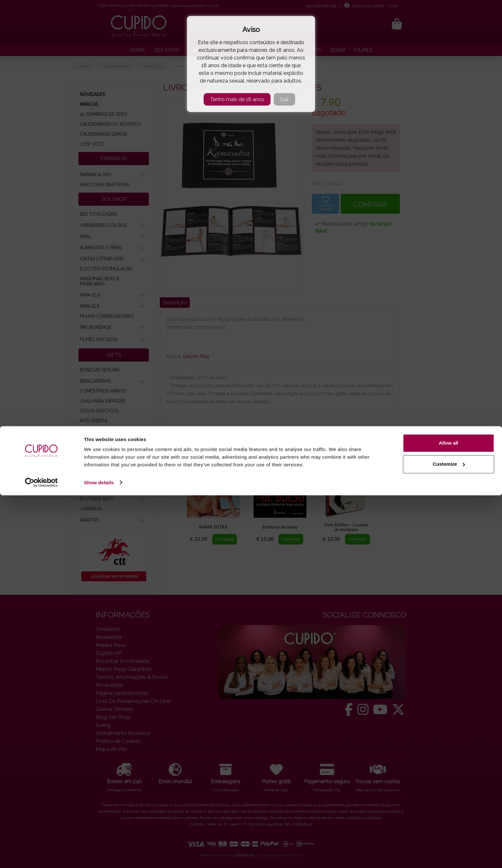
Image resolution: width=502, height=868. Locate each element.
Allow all (449, 816)
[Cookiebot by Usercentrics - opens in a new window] (41, 856)
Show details (99, 855)
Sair (284, 99)
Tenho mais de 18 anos (237, 99)
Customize (449, 837)
